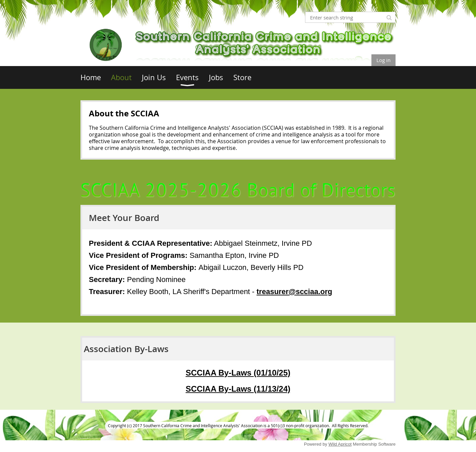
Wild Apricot (340, 444)
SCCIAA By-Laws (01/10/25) (238, 373)
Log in (383, 60)
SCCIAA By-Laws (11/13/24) (238, 389)
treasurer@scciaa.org (294, 292)
